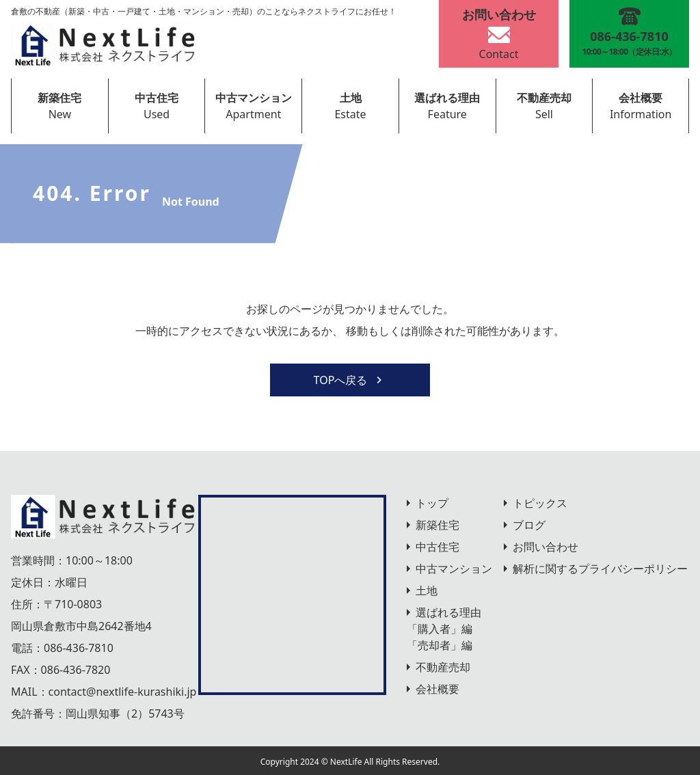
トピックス (540, 503)
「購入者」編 (440, 629)
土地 (351, 98)
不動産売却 (544, 98)
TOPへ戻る (350, 380)
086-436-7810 (79, 648)
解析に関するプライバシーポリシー (600, 569)
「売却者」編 (440, 645)
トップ (432, 503)
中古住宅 (157, 98)
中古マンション (254, 98)
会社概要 (641, 98)
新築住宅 (59, 98)
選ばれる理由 (447, 98)
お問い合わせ (546, 547)
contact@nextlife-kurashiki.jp (123, 692)
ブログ (529, 525)
